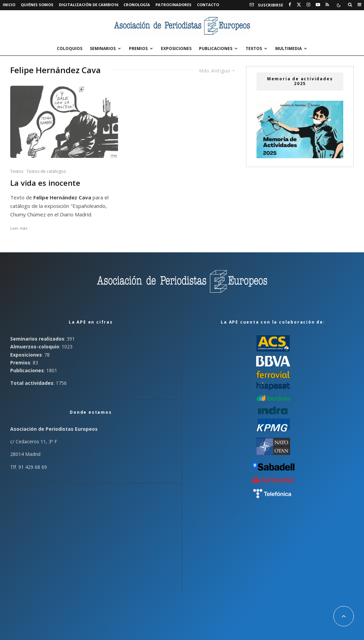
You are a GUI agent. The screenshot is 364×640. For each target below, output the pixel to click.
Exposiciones (176, 48)
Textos (254, 48)
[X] (299, 5)
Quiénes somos (37, 5)
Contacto (208, 5)
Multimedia (288, 48)
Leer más (19, 228)
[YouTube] (318, 5)
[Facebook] (290, 5)
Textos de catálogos (46, 171)
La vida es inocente (45, 183)
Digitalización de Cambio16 (88, 5)
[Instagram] (308, 5)
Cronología (137, 5)
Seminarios (103, 48)
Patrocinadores (173, 5)
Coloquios (70, 48)
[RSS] (327, 5)
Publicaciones (216, 48)
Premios (138, 48)
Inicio (9, 5)
